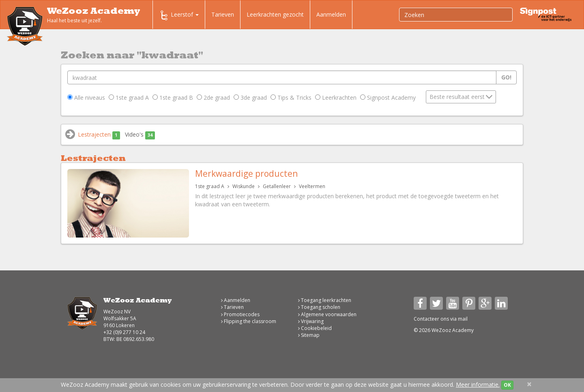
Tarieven (223, 14)
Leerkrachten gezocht (275, 14)
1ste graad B (173, 97)
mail (463, 319)
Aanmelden (331, 14)
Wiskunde (244, 186)
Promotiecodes (240, 314)
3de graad (250, 97)
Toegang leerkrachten (325, 300)
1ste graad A (129, 97)
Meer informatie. (478, 385)
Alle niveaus (86, 97)
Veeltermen (312, 186)
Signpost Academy (388, 97)
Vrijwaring (311, 321)
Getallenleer (277, 186)
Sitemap (309, 335)
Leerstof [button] (179, 15)
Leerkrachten (336, 97)
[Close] (529, 384)
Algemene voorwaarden (327, 314)
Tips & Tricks (291, 97)
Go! (506, 77)
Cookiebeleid (315, 328)
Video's (140, 135)
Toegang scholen (319, 307)
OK (507, 385)
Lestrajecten (99, 135)
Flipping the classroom (249, 321)
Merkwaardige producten (246, 174)
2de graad (213, 97)
